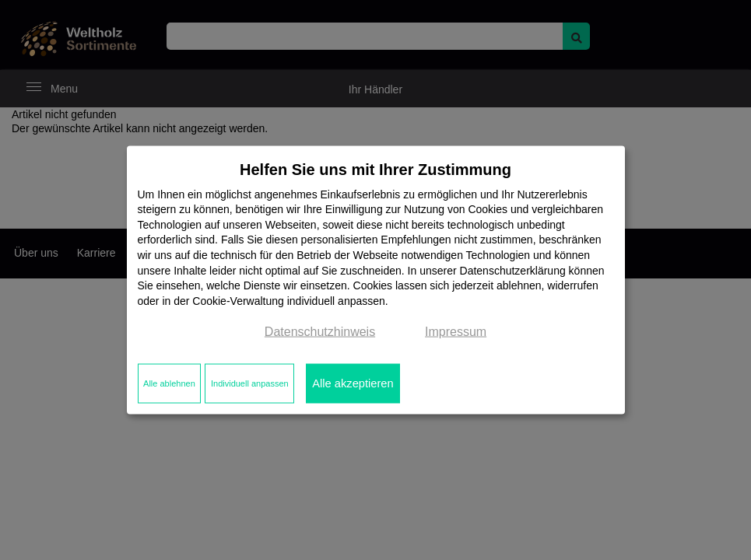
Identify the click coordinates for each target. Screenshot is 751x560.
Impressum (456, 332)
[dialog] (376, 280)
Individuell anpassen (250, 383)
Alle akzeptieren (353, 383)
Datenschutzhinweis (320, 332)
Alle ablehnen (169, 383)
